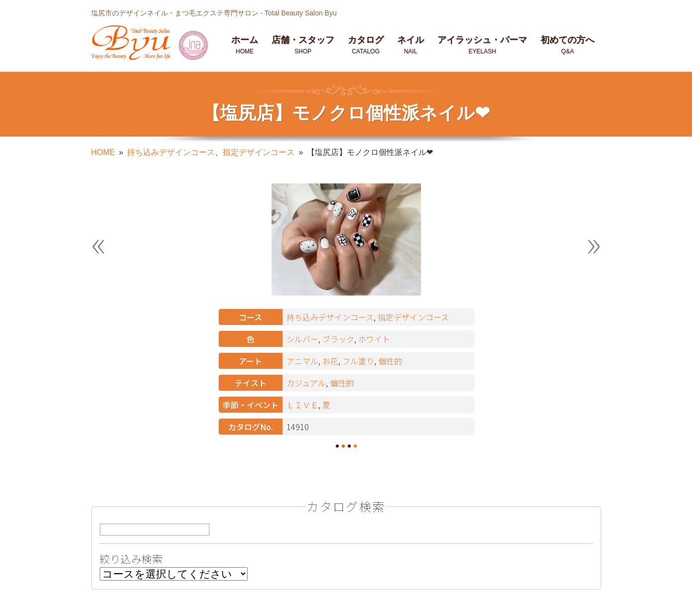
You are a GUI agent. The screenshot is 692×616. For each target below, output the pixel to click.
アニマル (302, 361)
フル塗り (358, 361)
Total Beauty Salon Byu (301, 13)
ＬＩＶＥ (302, 405)
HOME (103, 152)
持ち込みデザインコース (171, 152)
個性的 (390, 361)
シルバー (302, 339)
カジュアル (306, 383)
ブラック (338, 339)
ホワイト (374, 339)
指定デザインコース (259, 152)
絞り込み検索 (131, 560)
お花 (330, 361)
